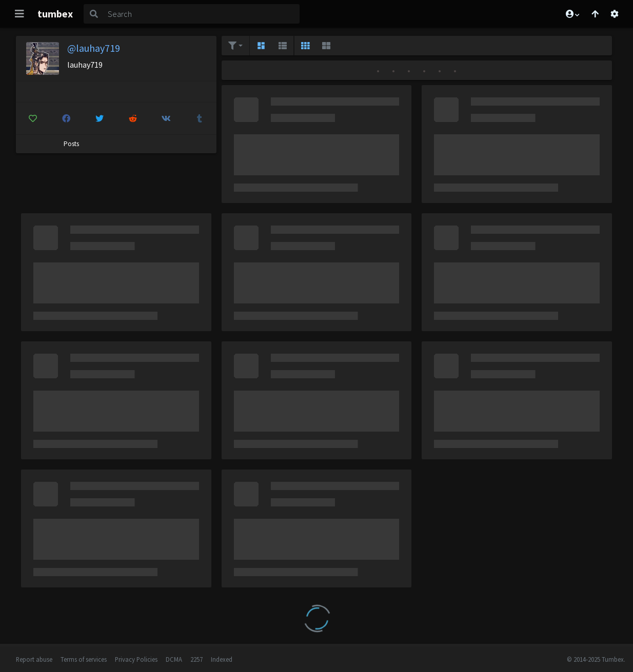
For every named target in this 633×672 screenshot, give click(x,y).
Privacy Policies (136, 659)
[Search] (202, 14)
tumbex (55, 14)
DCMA (174, 659)
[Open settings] (615, 14)
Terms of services (84, 659)
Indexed (222, 659)
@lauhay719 (94, 48)
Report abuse (34, 659)
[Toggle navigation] (19, 14)
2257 (196, 659)
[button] (572, 14)
